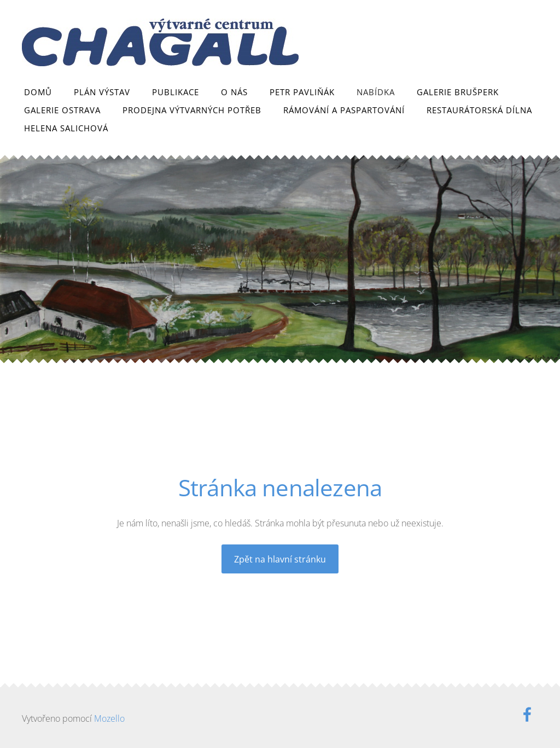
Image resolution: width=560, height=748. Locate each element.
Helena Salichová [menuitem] (66, 128)
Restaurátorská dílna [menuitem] (479, 110)
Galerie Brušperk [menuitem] (458, 92)
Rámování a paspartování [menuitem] (344, 110)
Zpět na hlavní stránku (280, 559)
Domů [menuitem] (38, 92)
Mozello (109, 718)
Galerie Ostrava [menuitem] (62, 110)
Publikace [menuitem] (176, 92)
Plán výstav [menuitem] (102, 92)
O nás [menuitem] (234, 92)
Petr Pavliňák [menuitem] (302, 92)
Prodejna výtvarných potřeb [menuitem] (192, 110)
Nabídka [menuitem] (376, 92)
